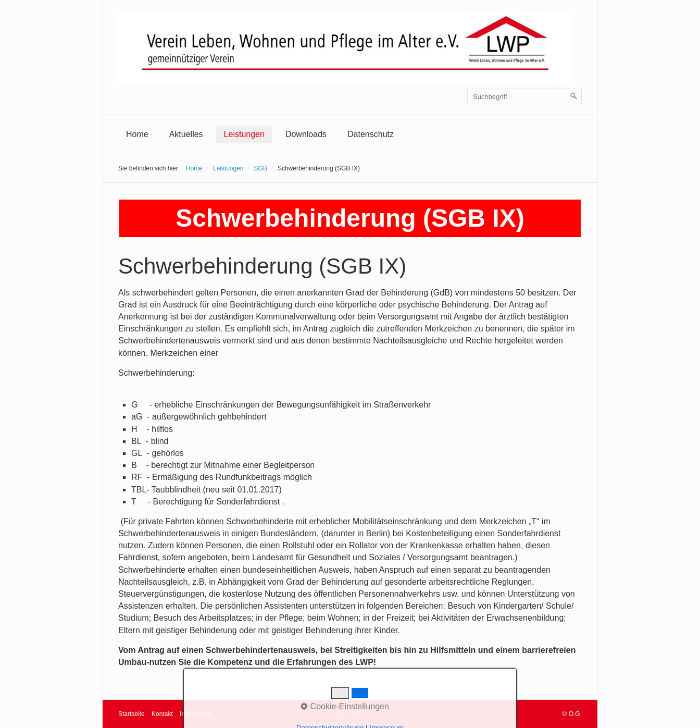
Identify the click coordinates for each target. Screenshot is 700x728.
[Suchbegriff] (524, 96)
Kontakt (162, 714)
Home (137, 134)
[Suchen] (574, 96)
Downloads (306, 134)
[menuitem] (137, 134)
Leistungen (244, 134)
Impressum (195, 714)
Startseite (132, 714)
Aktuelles (186, 134)
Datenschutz (371, 134)
